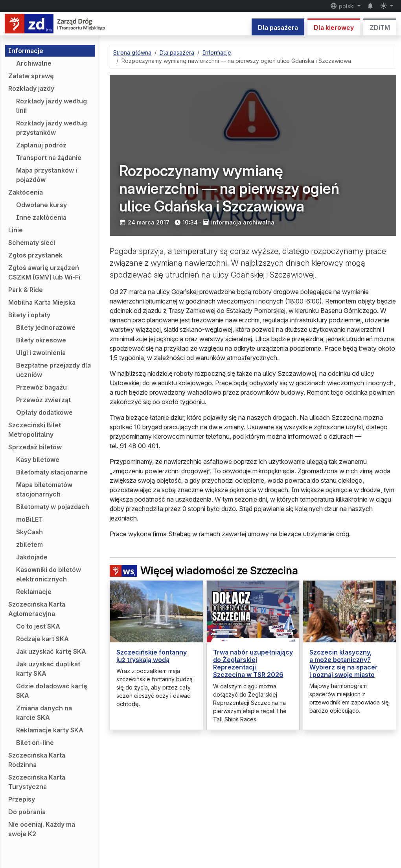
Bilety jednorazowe (46, 327)
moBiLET (29, 519)
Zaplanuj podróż (41, 145)
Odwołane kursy (41, 205)
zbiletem (29, 544)
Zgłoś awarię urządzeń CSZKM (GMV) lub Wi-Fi (44, 272)
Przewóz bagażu (41, 387)
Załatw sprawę (31, 76)
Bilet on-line (35, 743)
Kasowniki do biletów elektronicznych (49, 574)
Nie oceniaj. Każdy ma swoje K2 (42, 829)
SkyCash (29, 532)
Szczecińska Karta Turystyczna (37, 782)
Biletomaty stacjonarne (52, 472)
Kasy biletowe (38, 460)
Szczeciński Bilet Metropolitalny (35, 430)
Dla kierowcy (334, 28)
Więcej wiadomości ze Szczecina (204, 570)
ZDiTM (380, 28)
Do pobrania (27, 812)
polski (343, 6)
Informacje (26, 51)
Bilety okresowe (41, 340)
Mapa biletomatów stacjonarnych (44, 489)
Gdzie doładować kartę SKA (52, 691)
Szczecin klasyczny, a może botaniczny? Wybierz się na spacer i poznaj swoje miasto (344, 664)
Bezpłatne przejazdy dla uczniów (53, 370)
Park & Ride (26, 290)
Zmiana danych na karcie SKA (44, 713)
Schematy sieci (32, 243)
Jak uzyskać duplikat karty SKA (48, 669)
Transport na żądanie (49, 158)
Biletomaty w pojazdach (53, 507)
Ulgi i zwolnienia (41, 353)
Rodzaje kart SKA (42, 639)
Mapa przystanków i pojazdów (47, 175)
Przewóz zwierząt (43, 400)
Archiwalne (34, 63)
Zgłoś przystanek (35, 255)
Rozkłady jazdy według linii (52, 106)
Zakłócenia (26, 192)
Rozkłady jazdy (31, 88)
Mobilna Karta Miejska (42, 302)
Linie (16, 230)
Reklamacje (34, 592)
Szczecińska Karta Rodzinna (37, 760)
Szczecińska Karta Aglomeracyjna (37, 609)
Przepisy (22, 799)
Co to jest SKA (38, 626)
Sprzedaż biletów (35, 447)
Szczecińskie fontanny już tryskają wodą (152, 656)
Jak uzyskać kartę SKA (51, 651)
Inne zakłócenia (41, 217)
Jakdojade (32, 557)
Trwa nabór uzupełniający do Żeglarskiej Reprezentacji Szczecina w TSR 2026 (253, 664)
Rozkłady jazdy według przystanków (52, 128)
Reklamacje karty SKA (50, 730)
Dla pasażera (278, 28)
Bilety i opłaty (29, 315)
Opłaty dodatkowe (44, 412)
